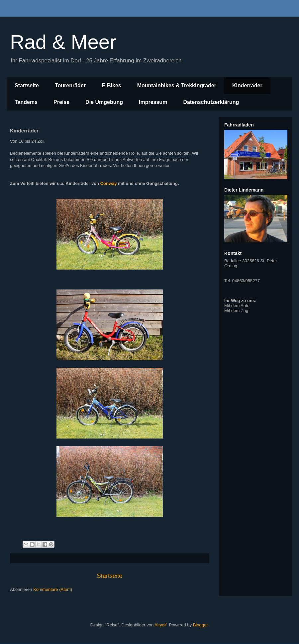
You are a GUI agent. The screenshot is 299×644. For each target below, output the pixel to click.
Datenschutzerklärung (211, 102)
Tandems (26, 102)
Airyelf (160, 625)
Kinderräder (247, 85)
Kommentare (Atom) (53, 589)
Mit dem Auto (237, 306)
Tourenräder (70, 85)
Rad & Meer (63, 42)
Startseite (27, 85)
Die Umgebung (104, 102)
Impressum (153, 102)
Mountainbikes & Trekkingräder (177, 85)
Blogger (200, 625)
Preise (61, 102)
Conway (109, 183)
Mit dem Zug (236, 311)
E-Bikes (111, 85)
